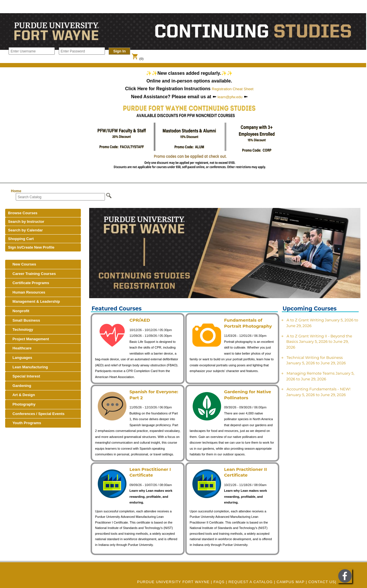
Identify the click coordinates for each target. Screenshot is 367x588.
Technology (21, 330)
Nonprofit (19, 311)
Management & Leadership (34, 301)
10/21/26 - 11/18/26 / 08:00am (245, 485)
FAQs (219, 582)
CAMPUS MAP (291, 582)
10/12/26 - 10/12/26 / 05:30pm (151, 330)
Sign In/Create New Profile (31, 247)
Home (16, 191)
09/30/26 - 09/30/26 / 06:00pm (245, 407)
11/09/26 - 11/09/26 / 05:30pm (151, 336)
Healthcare (20, 348)
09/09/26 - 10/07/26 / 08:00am (151, 485)
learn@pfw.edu (230, 97)
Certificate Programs (29, 283)
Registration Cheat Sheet (233, 89)
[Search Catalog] (60, 197)
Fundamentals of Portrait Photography (248, 323)
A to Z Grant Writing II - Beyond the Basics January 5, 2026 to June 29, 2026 (319, 342)
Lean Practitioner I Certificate (150, 472)
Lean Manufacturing (28, 367)
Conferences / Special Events (36, 414)
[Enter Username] (32, 51)
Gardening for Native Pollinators (247, 395)
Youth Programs (25, 423)
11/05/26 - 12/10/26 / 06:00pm (151, 407)
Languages (20, 358)
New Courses (22, 264)
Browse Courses (23, 213)
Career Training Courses (32, 274)
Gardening (20, 386)
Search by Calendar (25, 230)
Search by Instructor (26, 222)
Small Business (24, 320)
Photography (22, 404)
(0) (137, 59)
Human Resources (27, 292)
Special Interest (24, 376)
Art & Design (22, 395)
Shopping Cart (21, 239)
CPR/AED (140, 320)
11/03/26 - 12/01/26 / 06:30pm (245, 336)
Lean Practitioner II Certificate (245, 472)
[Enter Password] (82, 51)
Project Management (29, 339)
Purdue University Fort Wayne (173, 582)
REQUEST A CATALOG (251, 582)
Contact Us (322, 582)
